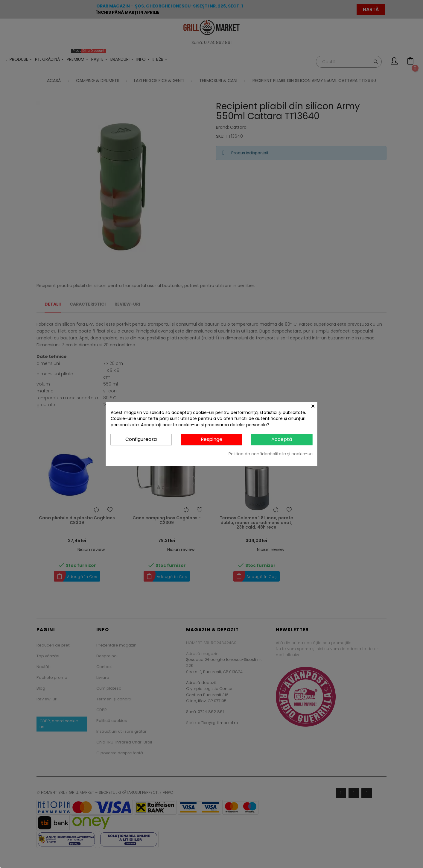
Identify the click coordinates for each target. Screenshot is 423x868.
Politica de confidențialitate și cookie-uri (271, 454)
